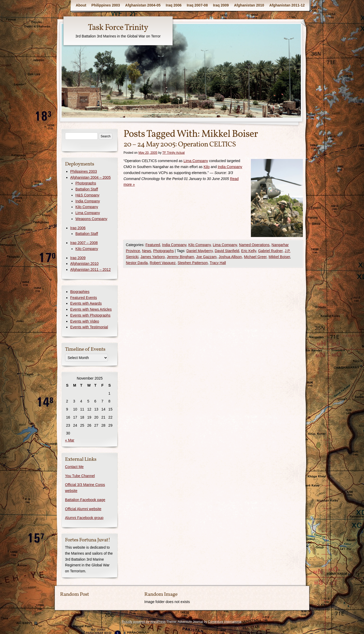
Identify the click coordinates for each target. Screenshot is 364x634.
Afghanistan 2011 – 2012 (90, 270)
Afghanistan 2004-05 (143, 5)
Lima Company (196, 161)
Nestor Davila (137, 263)
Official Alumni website (83, 509)
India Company (230, 167)
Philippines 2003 (106, 5)
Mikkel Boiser (279, 257)
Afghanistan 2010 (249, 5)
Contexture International (225, 622)
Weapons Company (91, 219)
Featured (153, 245)
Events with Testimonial (89, 327)
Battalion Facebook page (85, 500)
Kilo (207, 167)
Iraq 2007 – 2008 (84, 243)
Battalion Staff (87, 189)
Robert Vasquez (163, 263)
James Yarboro (153, 257)
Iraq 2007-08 (197, 5)
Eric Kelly (249, 251)
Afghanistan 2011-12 (287, 5)
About (81, 5)
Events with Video (85, 321)
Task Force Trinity (118, 28)
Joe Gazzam (206, 257)
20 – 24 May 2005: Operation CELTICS (180, 145)
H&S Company (87, 195)
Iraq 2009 (221, 5)
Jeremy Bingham (180, 257)
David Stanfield (227, 251)
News (147, 251)
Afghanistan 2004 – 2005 (90, 177)
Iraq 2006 (174, 5)
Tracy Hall (218, 263)
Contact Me (74, 467)
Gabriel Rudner (270, 251)
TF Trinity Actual (173, 153)
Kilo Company (199, 245)
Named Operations (254, 245)
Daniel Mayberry (200, 251)
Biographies (80, 292)
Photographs (163, 251)
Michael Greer (255, 257)
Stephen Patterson (193, 263)
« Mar (70, 440)
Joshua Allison (230, 257)
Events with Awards (86, 303)
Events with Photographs (90, 315)
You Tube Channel (80, 476)
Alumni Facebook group (84, 518)
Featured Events (84, 298)
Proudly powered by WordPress (144, 622)
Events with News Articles (91, 309)
